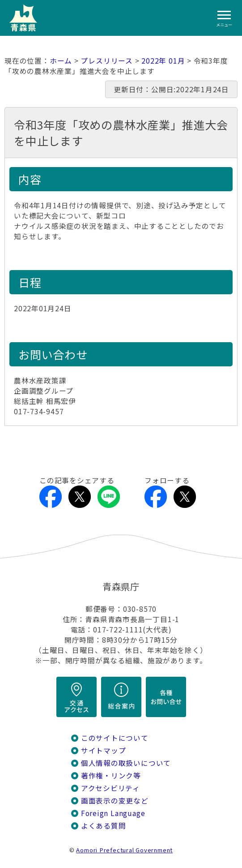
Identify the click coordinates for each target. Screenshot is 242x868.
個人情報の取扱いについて (126, 763)
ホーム (61, 61)
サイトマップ (104, 750)
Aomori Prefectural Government (124, 850)
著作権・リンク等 (111, 776)
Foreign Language (113, 813)
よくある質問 (104, 826)
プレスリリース (107, 61)
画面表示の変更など (115, 801)
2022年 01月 (163, 61)
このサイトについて (115, 738)
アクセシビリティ (110, 788)
